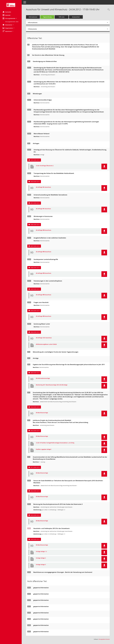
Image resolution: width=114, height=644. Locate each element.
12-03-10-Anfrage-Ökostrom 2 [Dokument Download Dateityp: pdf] (45, 166)
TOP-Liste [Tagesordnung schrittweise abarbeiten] (62, 17)
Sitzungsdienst (104, 639)
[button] (11, 18)
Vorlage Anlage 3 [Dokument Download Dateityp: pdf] (41, 565)
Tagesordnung (47, 17)
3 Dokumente (32, 29)
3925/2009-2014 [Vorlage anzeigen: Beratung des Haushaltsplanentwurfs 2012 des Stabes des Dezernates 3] (35, 515)
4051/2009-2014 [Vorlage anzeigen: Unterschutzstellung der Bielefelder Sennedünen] (35, 203)
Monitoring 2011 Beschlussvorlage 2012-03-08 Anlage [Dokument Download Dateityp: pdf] (52, 385)
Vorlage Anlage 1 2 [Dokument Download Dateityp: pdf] (41, 552)
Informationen (33, 17)
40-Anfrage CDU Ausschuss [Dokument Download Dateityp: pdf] (44, 338)
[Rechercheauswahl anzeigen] (108, 10)
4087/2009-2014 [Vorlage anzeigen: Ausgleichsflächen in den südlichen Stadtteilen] (35, 246)
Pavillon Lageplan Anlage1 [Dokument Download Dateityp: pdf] (44, 449)
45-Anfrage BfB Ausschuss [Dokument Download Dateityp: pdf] (44, 230)
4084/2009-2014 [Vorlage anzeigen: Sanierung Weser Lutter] (35, 332)
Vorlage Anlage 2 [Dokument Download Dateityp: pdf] (41, 558)
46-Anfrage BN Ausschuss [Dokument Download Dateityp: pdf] (43, 187)
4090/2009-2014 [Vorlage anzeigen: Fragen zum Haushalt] (35, 311)
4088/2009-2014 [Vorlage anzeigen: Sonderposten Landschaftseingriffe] (35, 268)
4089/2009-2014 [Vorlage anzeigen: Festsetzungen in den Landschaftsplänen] (35, 289)
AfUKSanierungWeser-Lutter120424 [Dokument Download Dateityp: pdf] (46, 344)
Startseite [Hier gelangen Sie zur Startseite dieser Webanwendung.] (7, 12)
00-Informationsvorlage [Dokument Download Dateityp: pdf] (43, 378)
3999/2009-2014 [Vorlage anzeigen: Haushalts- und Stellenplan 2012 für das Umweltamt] (35, 539)
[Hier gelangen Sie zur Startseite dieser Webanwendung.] (11, 5)
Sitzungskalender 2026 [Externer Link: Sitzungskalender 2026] (12, 22)
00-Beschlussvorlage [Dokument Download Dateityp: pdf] (42, 413)
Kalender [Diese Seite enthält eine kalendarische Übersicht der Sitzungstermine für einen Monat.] (7, 15)
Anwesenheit (76, 17)
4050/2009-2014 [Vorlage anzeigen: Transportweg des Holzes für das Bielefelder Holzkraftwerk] (35, 182)
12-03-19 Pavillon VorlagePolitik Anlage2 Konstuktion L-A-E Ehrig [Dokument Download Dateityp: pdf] (55, 443)
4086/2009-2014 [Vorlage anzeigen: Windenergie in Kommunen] (35, 225)
